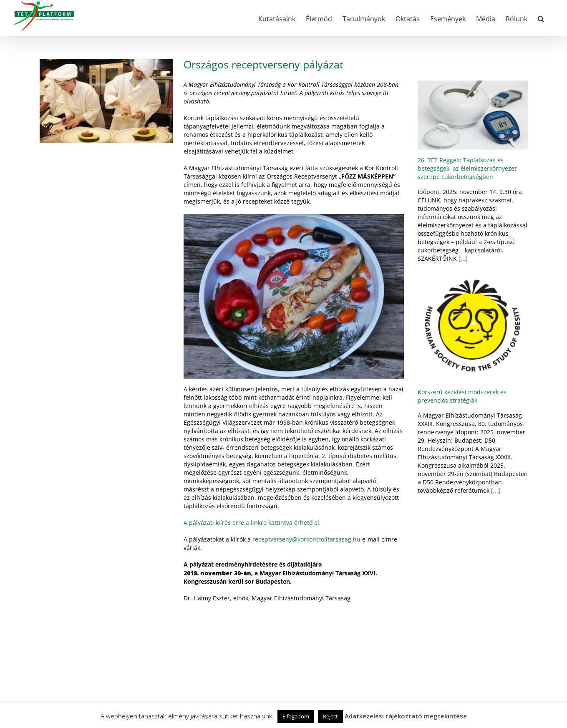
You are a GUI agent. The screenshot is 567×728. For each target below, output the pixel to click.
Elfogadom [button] (296, 716)
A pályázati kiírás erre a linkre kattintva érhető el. (252, 523)
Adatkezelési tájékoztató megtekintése (406, 716)
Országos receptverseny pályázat (263, 64)
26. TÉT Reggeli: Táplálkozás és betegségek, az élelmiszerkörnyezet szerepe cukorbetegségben (467, 168)
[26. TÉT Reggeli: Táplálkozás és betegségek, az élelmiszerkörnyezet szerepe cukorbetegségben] (473, 115)
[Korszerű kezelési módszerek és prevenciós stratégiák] (473, 327)
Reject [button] (330, 716)
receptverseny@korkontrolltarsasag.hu (306, 539)
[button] (541, 18)
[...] (462, 258)
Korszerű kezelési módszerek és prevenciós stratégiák (462, 396)
